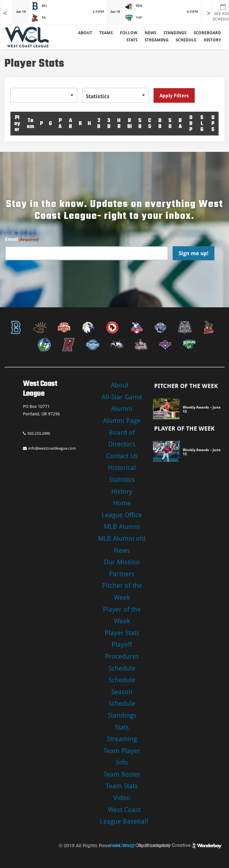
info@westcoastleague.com (49, 448)
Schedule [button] (186, 40)
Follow (129, 33)
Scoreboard (207, 33)
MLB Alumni (122, 527)
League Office (122, 515)
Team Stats (122, 786)
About (85, 33)
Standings (175, 33)
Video (122, 798)
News (150, 33)
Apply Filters (174, 96)
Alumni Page (122, 421)
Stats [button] (132, 40)
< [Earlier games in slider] (5, 13)
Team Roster (122, 774)
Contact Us (122, 456)
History (212, 40)
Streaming (157, 40)
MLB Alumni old (122, 539)
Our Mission (122, 562)
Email (22, 240)
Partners (122, 574)
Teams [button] (106, 33)
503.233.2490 (37, 433)
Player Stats (122, 633)
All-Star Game (122, 397)
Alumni (122, 409)
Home (122, 503)
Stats (122, 727)
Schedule (122, 668)
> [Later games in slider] (209, 13)
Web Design (123, 845)
